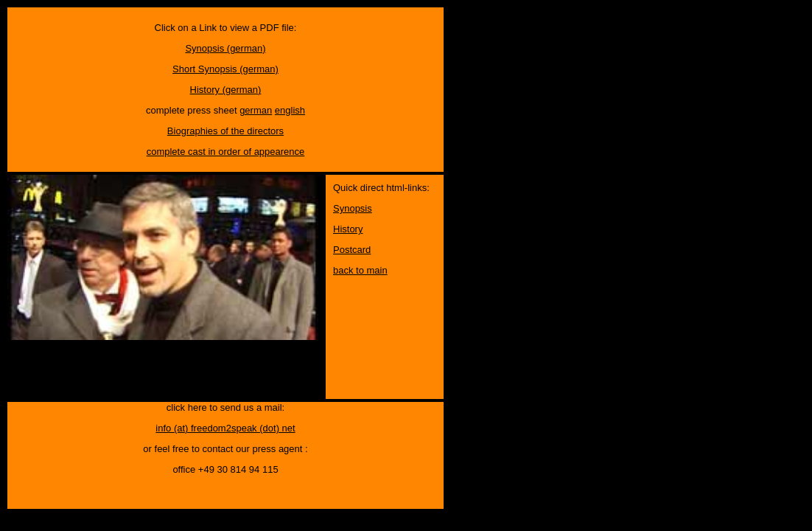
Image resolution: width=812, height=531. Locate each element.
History (348, 229)
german (256, 110)
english (290, 110)
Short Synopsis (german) (225, 69)
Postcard (352, 250)
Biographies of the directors (225, 131)
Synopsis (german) (225, 48)
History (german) (226, 90)
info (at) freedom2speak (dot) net (225, 428)
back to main (360, 270)
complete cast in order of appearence (226, 152)
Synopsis (353, 208)
